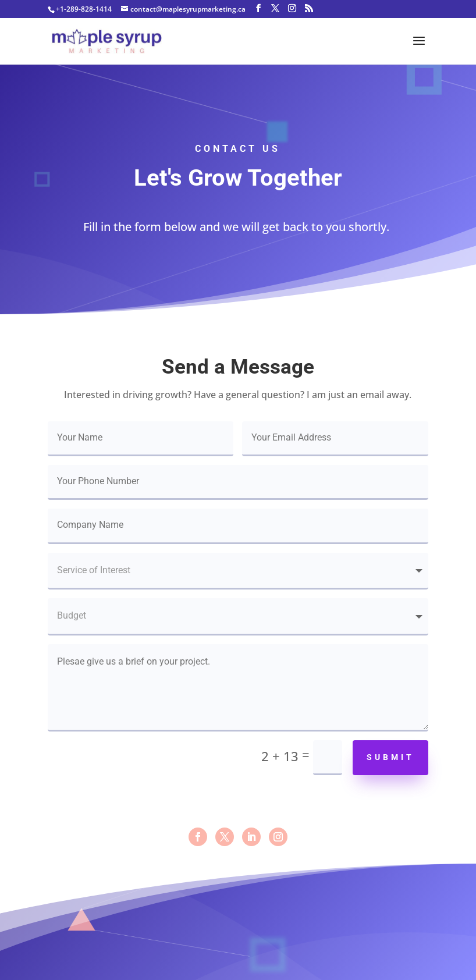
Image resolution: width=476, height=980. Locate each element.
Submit (390, 757)
